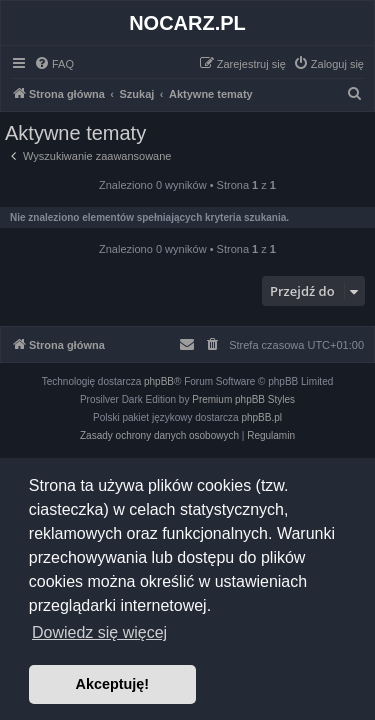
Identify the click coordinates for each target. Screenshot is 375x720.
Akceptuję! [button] (113, 684)
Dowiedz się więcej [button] (99, 632)
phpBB (159, 381)
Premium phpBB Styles (243, 399)
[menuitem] (54, 64)
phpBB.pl (261, 417)
